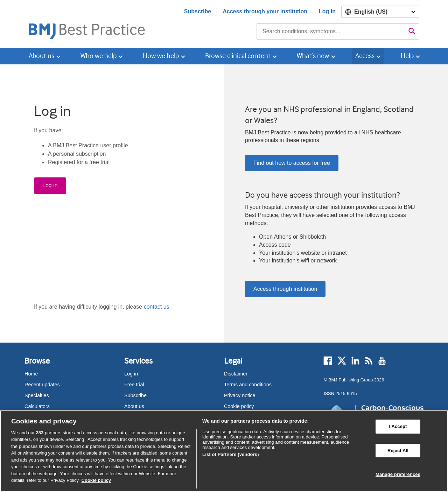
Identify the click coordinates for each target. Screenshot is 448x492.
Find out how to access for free (292, 163)
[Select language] (380, 12)
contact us (157, 307)
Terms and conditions (248, 385)
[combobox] (331, 31)
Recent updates (42, 385)
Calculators (37, 406)
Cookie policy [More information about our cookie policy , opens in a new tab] (96, 480)
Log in (327, 11)
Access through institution (285, 289)
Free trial (134, 385)
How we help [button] (161, 56)
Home (31, 374)
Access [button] (365, 56)
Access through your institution (265, 11)
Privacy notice (240, 395)
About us (134, 406)
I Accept (398, 426)
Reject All (398, 451)
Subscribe (198, 11)
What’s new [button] (313, 56)
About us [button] (41, 56)
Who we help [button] (99, 56)
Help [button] (407, 56)
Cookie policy (239, 406)
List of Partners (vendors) (231, 454)
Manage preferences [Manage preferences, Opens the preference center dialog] (398, 474)
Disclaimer (236, 374)
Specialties (37, 395)
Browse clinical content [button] (238, 56)
